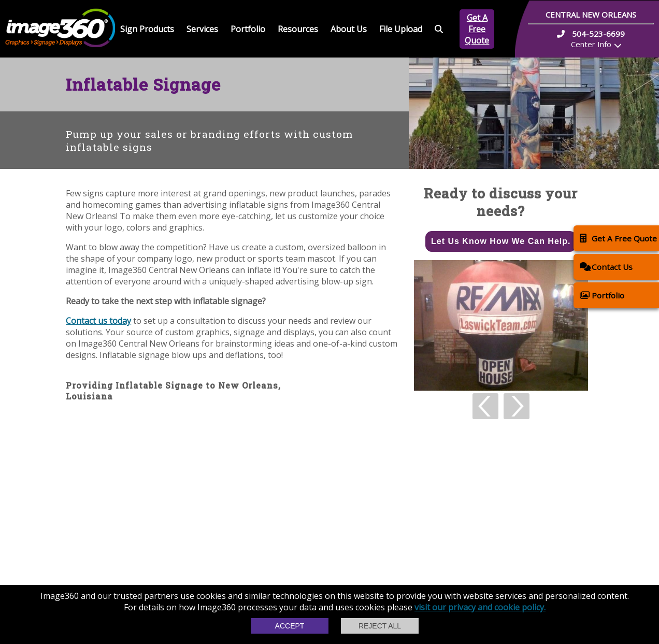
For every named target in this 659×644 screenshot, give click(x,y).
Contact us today (98, 321)
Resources (298, 29)
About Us (349, 29)
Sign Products (147, 29)
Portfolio (248, 29)
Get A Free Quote (477, 29)
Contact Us (606, 267)
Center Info (591, 44)
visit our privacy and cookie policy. (480, 607)
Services (202, 29)
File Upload (401, 29)
